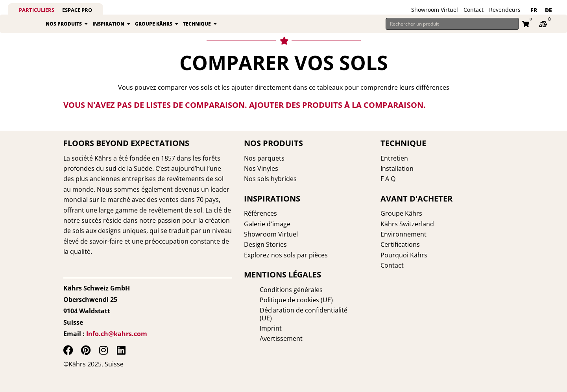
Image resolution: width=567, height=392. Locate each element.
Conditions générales (275, 290)
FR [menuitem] (534, 10)
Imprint (255, 320)
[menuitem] (534, 10)
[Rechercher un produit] (452, 28)
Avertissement (265, 331)
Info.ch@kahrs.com (117, 334)
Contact (474, 10)
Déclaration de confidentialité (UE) (295, 310)
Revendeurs (505, 10)
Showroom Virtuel (435, 10)
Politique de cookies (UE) (281, 300)
